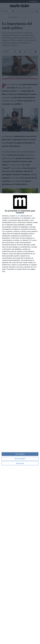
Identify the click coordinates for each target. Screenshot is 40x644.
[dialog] (20, 419)
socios (18, 216)
